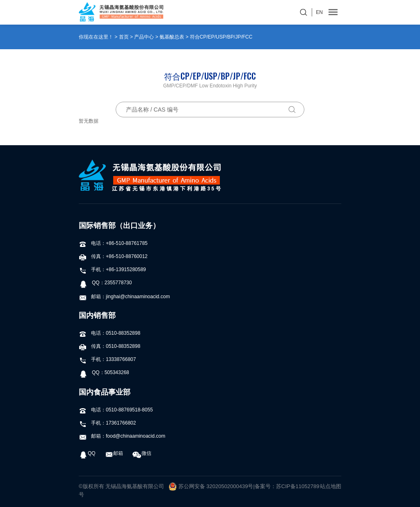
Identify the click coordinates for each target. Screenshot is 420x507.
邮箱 (114, 453)
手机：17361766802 (107, 423)
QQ (87, 453)
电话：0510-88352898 (110, 333)
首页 (124, 37)
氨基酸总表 (172, 37)
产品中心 (144, 37)
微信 (142, 453)
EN (319, 12)
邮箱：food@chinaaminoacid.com (122, 436)
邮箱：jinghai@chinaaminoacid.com (124, 297)
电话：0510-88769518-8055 (116, 410)
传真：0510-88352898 (110, 346)
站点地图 (331, 486)
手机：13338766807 (107, 359)
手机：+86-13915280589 (112, 269)
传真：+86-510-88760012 (113, 256)
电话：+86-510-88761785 (113, 243)
